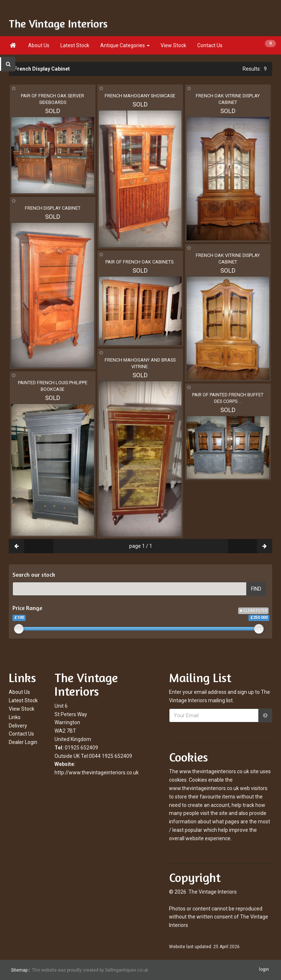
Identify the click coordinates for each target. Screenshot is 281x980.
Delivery (18, 726)
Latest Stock (75, 45)
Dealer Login (23, 742)
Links (15, 717)
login (264, 970)
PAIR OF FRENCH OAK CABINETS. (140, 262)
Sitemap (19, 970)
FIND (256, 589)
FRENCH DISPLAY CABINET (53, 208)
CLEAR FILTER (253, 611)
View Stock (173, 45)
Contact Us (210, 45)
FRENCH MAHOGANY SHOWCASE (140, 96)
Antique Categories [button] (125, 45)
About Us (39, 45)
